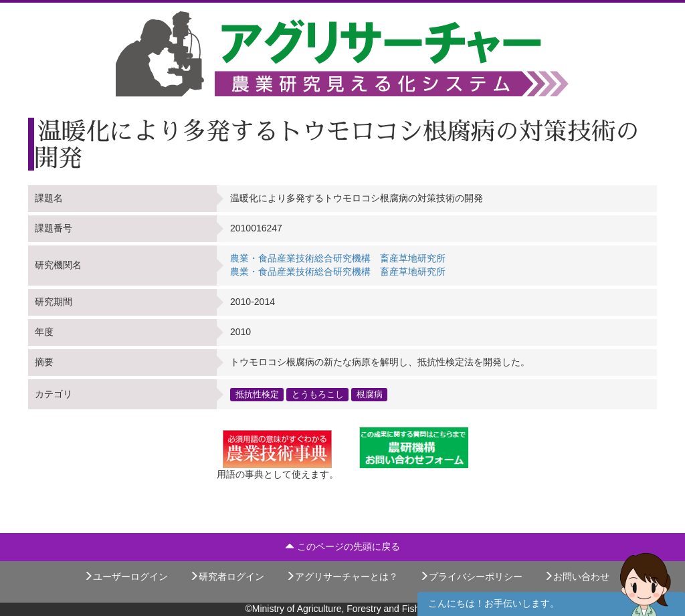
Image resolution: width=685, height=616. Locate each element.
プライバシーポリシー (471, 577)
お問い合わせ (577, 577)
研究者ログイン (227, 577)
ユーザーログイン (126, 577)
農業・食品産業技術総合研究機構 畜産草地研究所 (338, 258)
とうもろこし (318, 394)
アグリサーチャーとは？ (342, 577)
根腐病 (370, 394)
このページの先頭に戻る (342, 546)
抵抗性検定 (257, 394)
